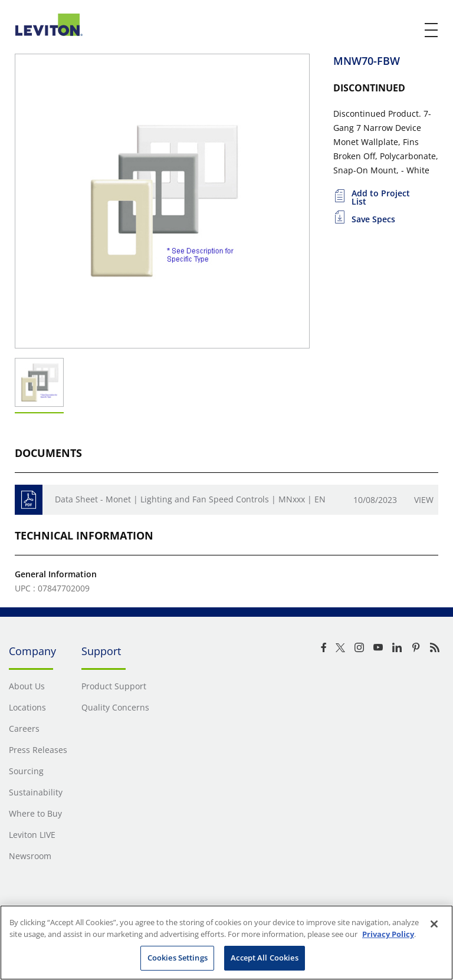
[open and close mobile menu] (432, 30)
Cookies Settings (178, 958)
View (424, 500)
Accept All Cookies (264, 958)
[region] (226, 943)
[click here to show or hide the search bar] (407, 31)
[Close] (434, 924)
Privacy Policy (388, 934)
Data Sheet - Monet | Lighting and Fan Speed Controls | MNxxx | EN (190, 499)
